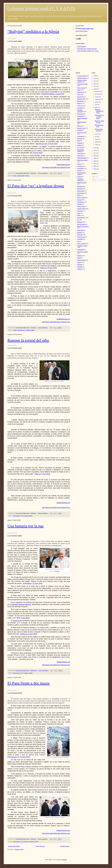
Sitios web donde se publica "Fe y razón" (88, 51)
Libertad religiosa (82, 183)
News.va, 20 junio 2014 (49, 268)
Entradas (96, 177)
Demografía (80, 116)
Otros (79, 213)
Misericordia (81, 191)
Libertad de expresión (80, 180)
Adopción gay (81, 92)
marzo (97, 139)
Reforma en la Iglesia (83, 226)
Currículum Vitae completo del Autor (87, 49)
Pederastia (80, 222)
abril (96, 137)
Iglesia (15, 176)
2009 (95, 158)
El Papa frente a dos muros (29, 683)
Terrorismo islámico (83, 252)
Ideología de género (82, 160)
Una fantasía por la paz (26, 526)
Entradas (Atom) (19, 849)
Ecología (80, 130)
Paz (22, 516)
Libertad (79, 177)
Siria (78, 241)
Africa (79, 95)
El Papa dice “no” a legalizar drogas (36, 186)
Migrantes (80, 189)
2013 (95, 148)
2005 (95, 169)
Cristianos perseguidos (80, 111)
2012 (95, 150)
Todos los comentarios (99, 180)
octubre (97, 97)
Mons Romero (81, 193)
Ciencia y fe (80, 106)
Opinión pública (21, 176)
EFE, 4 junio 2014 (23, 618)
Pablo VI (80, 215)
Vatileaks (80, 265)
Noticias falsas (81, 206)
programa (16, 621)
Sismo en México (82, 244)
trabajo (79, 258)
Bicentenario (81, 101)
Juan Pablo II (81, 168)
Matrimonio (80, 186)
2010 (95, 156)
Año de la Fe (81, 97)
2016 (95, 84)
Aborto (79, 90)
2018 (95, 79)
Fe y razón (80, 147)
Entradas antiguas (65, 846)
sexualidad (80, 239)
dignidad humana (82, 122)
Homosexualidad (82, 158)
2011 (95, 153)
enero (97, 145)
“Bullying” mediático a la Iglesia (33, 31)
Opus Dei (80, 211)
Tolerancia (80, 256)
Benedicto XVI (81, 99)
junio (97, 107)
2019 (95, 76)
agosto (97, 102)
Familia (79, 145)
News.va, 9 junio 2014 (42, 474)
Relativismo (80, 230)
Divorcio (80, 126)
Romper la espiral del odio (28, 340)
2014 (95, 89)
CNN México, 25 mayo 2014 (33, 583)
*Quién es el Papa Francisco (82, 81)
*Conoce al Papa (82, 76)
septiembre (98, 99)
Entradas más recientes (14, 846)
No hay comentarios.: (43, 173)
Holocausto (80, 156)
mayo (97, 134)
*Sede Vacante (81, 88)
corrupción (80, 108)
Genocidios (80, 153)
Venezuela (80, 267)
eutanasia (80, 143)
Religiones (26, 842)
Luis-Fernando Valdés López (85, 29)
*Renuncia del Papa (82, 84)
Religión (27, 176)
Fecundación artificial (81, 151)
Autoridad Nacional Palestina (21, 604)
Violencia (80, 269)
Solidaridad (80, 250)
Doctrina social (81, 128)
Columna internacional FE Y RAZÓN (41, 8)
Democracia (80, 114)
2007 (95, 164)
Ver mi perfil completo (82, 31)
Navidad (79, 204)
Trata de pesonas (82, 260)
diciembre (98, 91)
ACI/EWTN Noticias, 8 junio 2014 (53, 94)
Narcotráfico (81, 202)
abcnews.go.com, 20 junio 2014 (47, 144)
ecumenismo (81, 136)
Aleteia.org (57, 571)
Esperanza (80, 139)
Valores (79, 262)
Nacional (80, 200)
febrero (97, 142)
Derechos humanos (82, 118)
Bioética (15, 330)
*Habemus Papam (82, 78)
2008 (95, 161)
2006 (95, 166)
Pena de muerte (81, 224)
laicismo (79, 171)
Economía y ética (82, 133)
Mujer (79, 195)
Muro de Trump (81, 198)
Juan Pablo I (80, 166)
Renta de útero (81, 237)
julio (96, 105)
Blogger (64, 860)
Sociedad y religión (30, 330)
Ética (79, 141)
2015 (95, 86)
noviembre (98, 94)
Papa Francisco (21, 330)
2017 (95, 81)
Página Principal (40, 846)
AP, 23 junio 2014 (36, 153)
